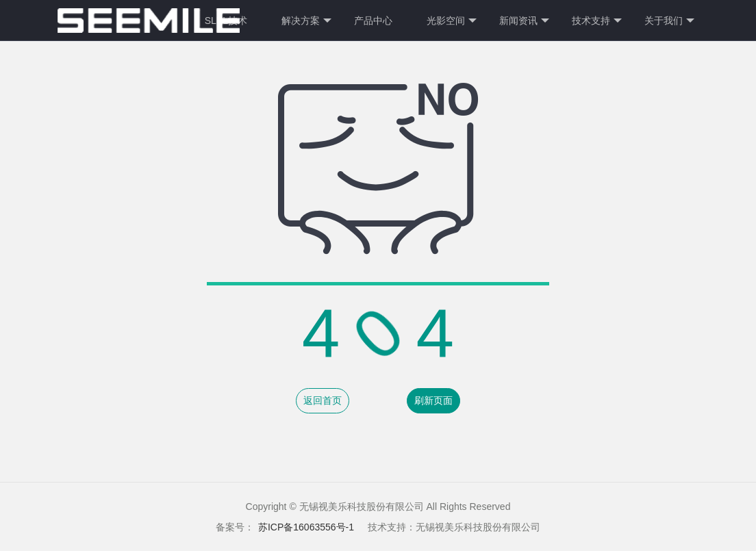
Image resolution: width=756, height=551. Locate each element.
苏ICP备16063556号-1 (306, 527)
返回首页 (323, 400)
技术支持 (597, 21)
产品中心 (373, 21)
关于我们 (669, 21)
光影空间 (452, 21)
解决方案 (306, 21)
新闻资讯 (524, 21)
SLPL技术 (226, 21)
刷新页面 (433, 400)
